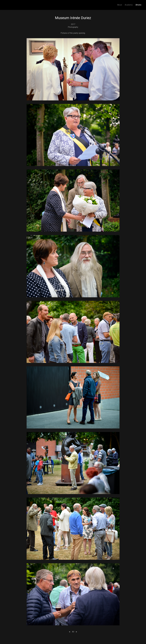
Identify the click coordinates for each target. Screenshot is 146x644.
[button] (73, 69)
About (120, 5)
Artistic (138, 5)
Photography (73, 27)
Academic (129, 5)
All (73, 632)
